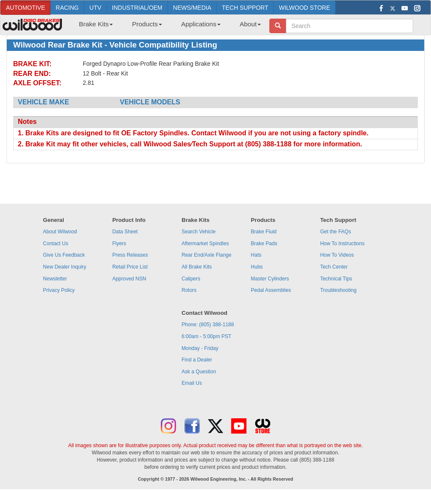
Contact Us (55, 244)
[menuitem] (93, 27)
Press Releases (130, 255)
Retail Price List (130, 267)
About (250, 24)
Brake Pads (264, 244)
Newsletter (55, 279)
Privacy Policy (59, 290)
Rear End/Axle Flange (206, 255)
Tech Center (334, 267)
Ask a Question (199, 372)
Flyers (119, 244)
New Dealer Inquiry (64, 267)
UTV (95, 8)
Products (147, 24)
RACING (67, 8)
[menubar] (167, 27)
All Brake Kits (197, 267)
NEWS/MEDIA (192, 8)
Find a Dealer (197, 360)
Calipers (191, 279)
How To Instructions (343, 244)
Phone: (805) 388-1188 (208, 325)
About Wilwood (60, 232)
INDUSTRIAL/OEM (137, 8)
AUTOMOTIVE (25, 8)
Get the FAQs (336, 232)
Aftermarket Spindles (205, 244)
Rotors (189, 290)
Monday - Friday (200, 348)
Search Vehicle (199, 232)
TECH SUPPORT (245, 8)
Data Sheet (125, 232)
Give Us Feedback (64, 255)
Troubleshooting (339, 290)
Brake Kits (96, 24)
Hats (256, 255)
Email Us (192, 383)
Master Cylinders (270, 279)
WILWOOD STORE (304, 8)
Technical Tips (336, 279)
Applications (201, 24)
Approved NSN (129, 279)
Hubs (257, 267)
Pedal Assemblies (271, 290)
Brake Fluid (264, 232)
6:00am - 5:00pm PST (206, 336)
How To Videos (337, 255)
